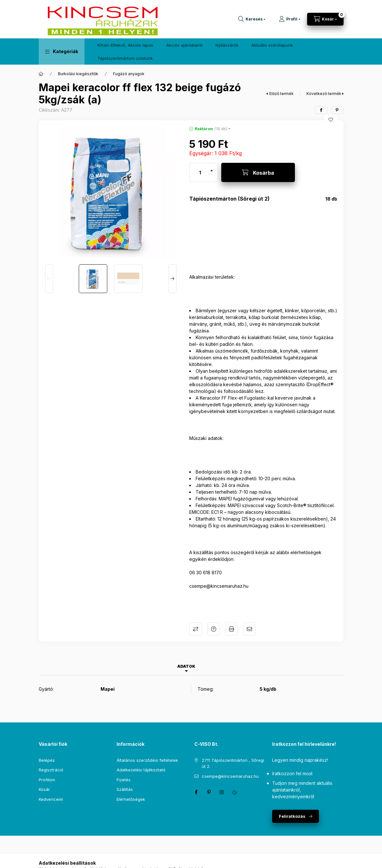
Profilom (47, 780)
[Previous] (49, 279)
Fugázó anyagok (129, 74)
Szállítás (125, 789)
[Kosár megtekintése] (325, 19)
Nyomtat (232, 629)
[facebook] (321, 110)
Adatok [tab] (186, 666)
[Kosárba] (258, 172)
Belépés (47, 760)
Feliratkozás (292, 816)
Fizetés (124, 780)
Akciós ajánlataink (184, 45)
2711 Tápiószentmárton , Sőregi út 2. (233, 763)
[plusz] (212, 168)
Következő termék (324, 94)
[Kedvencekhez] (331, 120)
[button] (62, 52)
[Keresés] (252, 19)
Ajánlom (249, 629)
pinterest (209, 792)
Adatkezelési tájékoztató (141, 770)
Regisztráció (51, 770)
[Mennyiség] (200, 172)
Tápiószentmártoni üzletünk (125, 58)
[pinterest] (337, 110)
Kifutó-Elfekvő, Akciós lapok (125, 45)
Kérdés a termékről (214, 629)
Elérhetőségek (131, 799)
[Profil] (290, 19)
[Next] (172, 279)
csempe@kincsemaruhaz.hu (230, 776)
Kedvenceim (51, 799)
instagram (222, 792)
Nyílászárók (227, 45)
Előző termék (281, 94)
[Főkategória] (41, 74)
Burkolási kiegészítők (78, 74)
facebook (196, 792)
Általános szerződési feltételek (147, 760)
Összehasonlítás (196, 629)
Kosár (44, 789)
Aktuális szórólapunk (272, 45)
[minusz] (212, 177)
